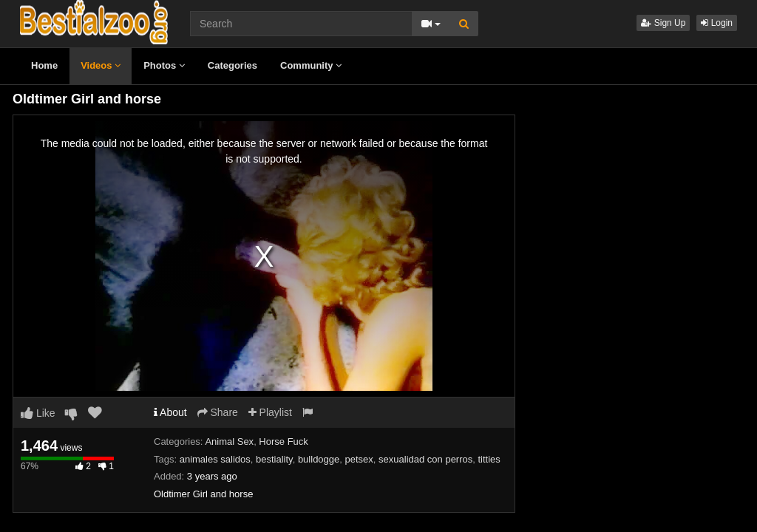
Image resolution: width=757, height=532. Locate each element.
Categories (232, 65)
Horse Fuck (283, 441)
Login (717, 23)
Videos (101, 65)
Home (44, 65)
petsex (359, 459)
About (170, 412)
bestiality (274, 459)
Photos (164, 65)
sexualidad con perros (425, 459)
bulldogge (319, 459)
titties (489, 459)
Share (218, 412)
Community (311, 65)
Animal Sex (229, 441)
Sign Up (663, 23)
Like (38, 413)
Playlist (270, 412)
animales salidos (215, 459)
